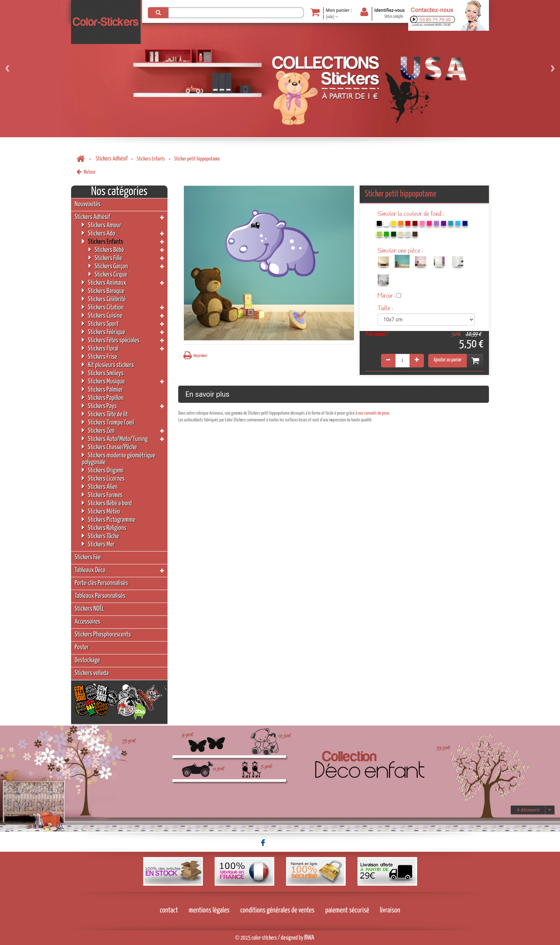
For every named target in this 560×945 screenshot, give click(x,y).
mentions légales (209, 910)
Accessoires (87, 622)
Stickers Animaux (104, 283)
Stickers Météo (101, 511)
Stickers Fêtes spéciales (111, 340)
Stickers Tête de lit (105, 414)
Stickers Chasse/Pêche (109, 447)
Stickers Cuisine (102, 315)
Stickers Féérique (103, 332)
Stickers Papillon (103, 398)
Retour (86, 172)
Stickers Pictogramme (109, 519)
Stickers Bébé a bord (107, 503)
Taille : (386, 309)
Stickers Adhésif (112, 159)
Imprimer (196, 355)
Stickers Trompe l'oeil (108, 422)
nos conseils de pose (374, 413)
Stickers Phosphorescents (103, 635)
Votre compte (394, 17)
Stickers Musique (103, 381)
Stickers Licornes (103, 478)
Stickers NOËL (89, 609)
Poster (82, 647)
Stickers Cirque (108, 274)
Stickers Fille (105, 258)
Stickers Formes (102, 495)
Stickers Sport (100, 324)
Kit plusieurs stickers (108, 365)
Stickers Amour (101, 225)
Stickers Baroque (103, 291)
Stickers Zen (98, 431)
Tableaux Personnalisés (100, 596)
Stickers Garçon (108, 266)
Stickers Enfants (151, 159)
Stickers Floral (100, 348)
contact (169, 910)
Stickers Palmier (102, 389)
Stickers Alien (100, 487)
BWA (309, 938)
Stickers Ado (98, 233)
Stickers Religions (104, 528)
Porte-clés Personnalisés (101, 583)
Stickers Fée (88, 557)
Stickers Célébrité (104, 299)
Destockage (87, 660)
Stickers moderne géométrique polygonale (118, 459)
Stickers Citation (103, 307)
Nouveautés (87, 204)
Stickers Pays (99, 406)
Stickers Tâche (100, 536)
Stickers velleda (92, 673)
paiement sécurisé (347, 910)
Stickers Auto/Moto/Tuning (115, 439)
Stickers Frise (99, 357)
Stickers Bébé (106, 250)
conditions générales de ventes (277, 910)
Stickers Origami (103, 470)
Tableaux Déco (90, 570)
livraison (390, 910)
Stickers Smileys (103, 373)
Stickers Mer (98, 544)
